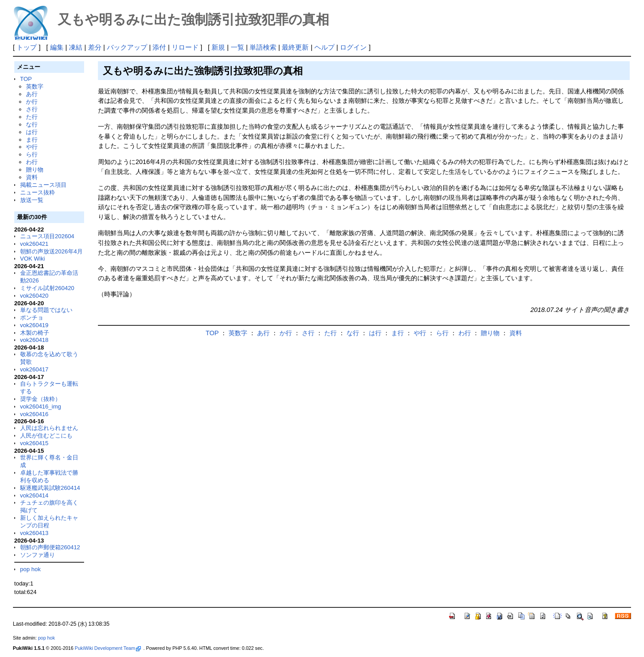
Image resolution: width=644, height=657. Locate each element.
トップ (27, 47)
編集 (57, 47)
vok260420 (34, 296)
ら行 (32, 154)
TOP (26, 79)
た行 (32, 117)
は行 (32, 132)
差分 (95, 47)
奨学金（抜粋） (40, 399)
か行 (32, 102)
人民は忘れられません (49, 428)
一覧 (237, 47)
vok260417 (34, 369)
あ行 (32, 94)
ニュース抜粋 (38, 192)
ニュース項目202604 (47, 236)
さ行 (32, 109)
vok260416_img (41, 406)
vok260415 (34, 443)
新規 (218, 47)
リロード (185, 47)
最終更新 (295, 47)
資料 (32, 177)
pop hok (30, 569)
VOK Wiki (33, 259)
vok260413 (34, 533)
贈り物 (35, 170)
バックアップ (127, 47)
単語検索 (263, 47)
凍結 (76, 47)
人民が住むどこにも (46, 436)
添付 (159, 47)
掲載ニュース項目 (43, 185)
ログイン (353, 47)
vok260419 (34, 325)
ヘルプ (324, 47)
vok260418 (34, 340)
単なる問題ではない (46, 310)
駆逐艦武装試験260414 (50, 488)
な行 (32, 124)
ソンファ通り (38, 555)
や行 (32, 147)
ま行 (32, 140)
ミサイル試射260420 (47, 288)
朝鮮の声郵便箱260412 (50, 547)
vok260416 (34, 414)
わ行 (32, 162)
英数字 (35, 86)
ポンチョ (32, 318)
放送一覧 (32, 200)
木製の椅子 (35, 333)
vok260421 (34, 244)
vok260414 (34, 495)
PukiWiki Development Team (108, 648)
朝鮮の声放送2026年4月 (51, 251)
